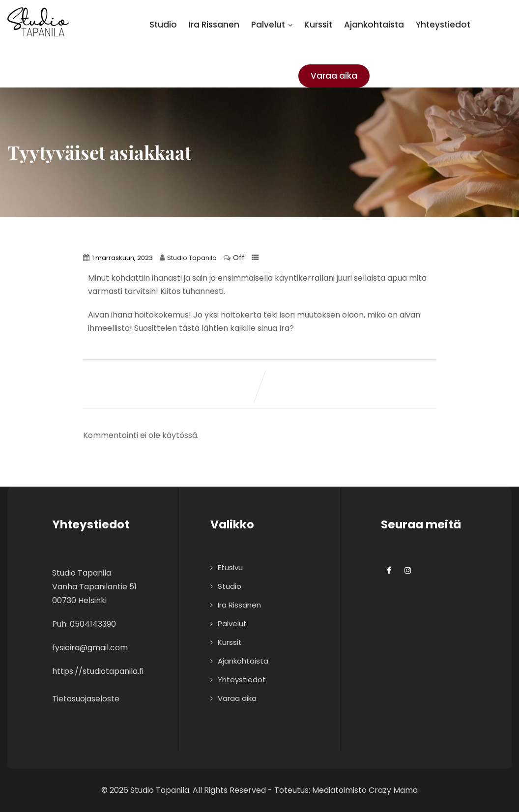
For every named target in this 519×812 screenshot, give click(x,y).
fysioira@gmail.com (90, 648)
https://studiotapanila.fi (98, 671)
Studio (163, 25)
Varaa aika (334, 76)
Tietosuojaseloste (86, 699)
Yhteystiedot (443, 25)
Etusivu (230, 567)
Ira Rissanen (214, 25)
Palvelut (272, 25)
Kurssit (318, 25)
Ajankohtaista (374, 25)
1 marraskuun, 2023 (122, 258)
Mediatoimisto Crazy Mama (365, 790)
